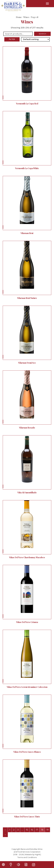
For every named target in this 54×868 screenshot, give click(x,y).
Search (42, 34)
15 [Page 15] (27, 830)
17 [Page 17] (37, 830)
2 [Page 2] (14, 830)
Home (19, 17)
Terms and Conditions (27, 857)
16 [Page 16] (32, 830)
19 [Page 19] (47, 830)
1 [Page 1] (10, 830)
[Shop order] (35, 39)
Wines (26, 17)
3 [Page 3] (18, 830)
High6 (37, 855)
